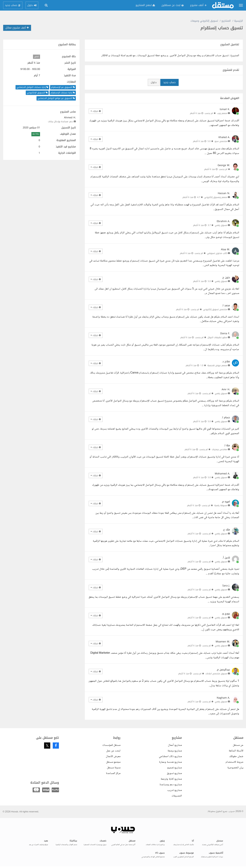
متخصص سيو (221, 141)
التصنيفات (177, 796)
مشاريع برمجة (175, 751)
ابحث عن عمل (113, 751)
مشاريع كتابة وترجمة (171, 779)
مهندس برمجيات (219, 449)
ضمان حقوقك (236, 756)
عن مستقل (238, 745)
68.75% (36, 134)
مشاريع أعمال (175, 745)
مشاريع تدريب (174, 790)
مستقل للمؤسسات (111, 745)
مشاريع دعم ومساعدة (171, 785)
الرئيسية (239, 21)
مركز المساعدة (113, 773)
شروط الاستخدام (234, 762)
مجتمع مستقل (113, 762)
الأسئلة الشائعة (236, 751)
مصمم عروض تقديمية (217, 365)
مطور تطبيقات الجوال (217, 337)
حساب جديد (169, 82)
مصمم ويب (222, 113)
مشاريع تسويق (174, 773)
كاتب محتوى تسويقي (217, 253)
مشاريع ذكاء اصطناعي (170, 756)
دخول (154, 82)
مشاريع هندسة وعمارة (170, 762)
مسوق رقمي (221, 225)
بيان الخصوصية (235, 768)
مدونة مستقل (114, 768)
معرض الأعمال (113, 756)
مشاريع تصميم (174, 768)
